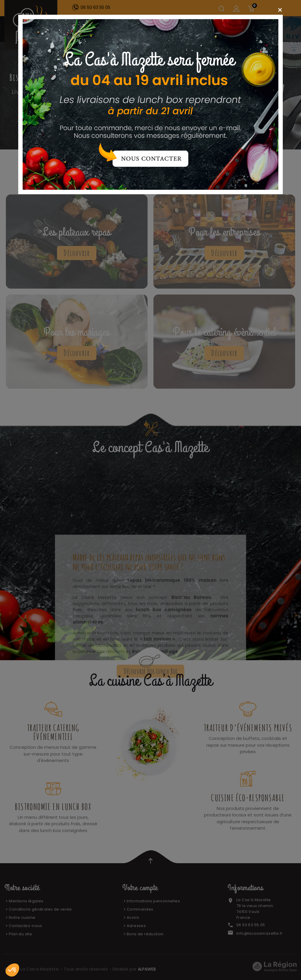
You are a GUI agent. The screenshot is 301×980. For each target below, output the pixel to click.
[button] (12, 970)
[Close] (280, 10)
